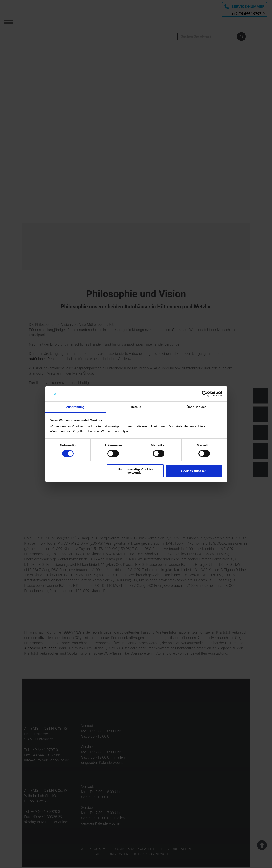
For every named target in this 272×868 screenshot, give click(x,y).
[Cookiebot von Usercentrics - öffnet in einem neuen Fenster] (205, 393)
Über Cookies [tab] (197, 407)
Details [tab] (136, 407)
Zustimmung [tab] (75, 407)
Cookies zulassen (194, 471)
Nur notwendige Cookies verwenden (135, 471)
